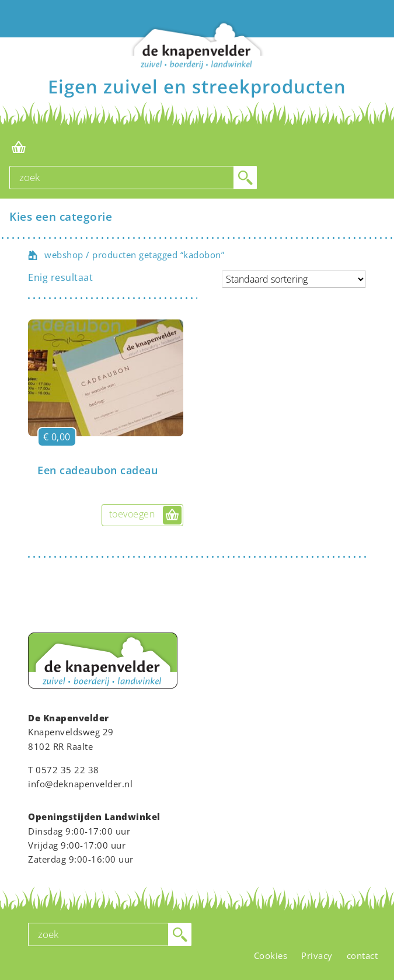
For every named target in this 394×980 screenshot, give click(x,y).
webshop (64, 255)
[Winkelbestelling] (294, 279)
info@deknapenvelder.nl (80, 784)
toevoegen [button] (132, 514)
